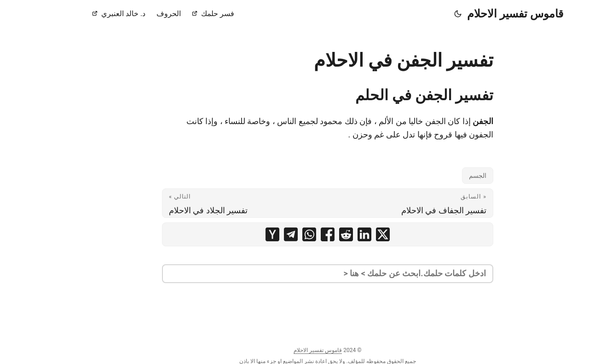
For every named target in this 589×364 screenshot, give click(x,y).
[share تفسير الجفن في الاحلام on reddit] (313, 234)
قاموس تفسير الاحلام (482, 14)
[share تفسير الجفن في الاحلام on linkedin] (331, 234)
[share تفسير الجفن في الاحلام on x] (350, 234)
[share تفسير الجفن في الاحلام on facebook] (294, 234)
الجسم (445, 176)
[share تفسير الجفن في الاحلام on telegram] (258, 234)
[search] (294, 274)
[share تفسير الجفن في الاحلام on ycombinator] (239, 234)
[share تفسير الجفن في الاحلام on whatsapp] (276, 234)
